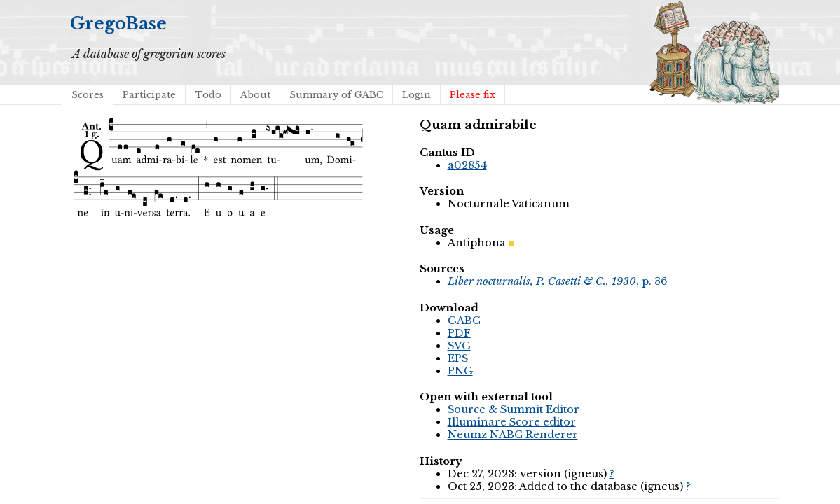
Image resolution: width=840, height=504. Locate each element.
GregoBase (118, 23)
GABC (464, 321)
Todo (208, 95)
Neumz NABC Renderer (513, 435)
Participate (149, 95)
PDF (459, 333)
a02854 (467, 165)
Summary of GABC (336, 95)
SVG (459, 346)
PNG (460, 371)
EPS (458, 358)
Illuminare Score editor (512, 422)
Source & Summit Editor (514, 409)
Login (416, 95)
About (255, 95)
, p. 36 (557, 281)
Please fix (473, 95)
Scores (88, 95)
